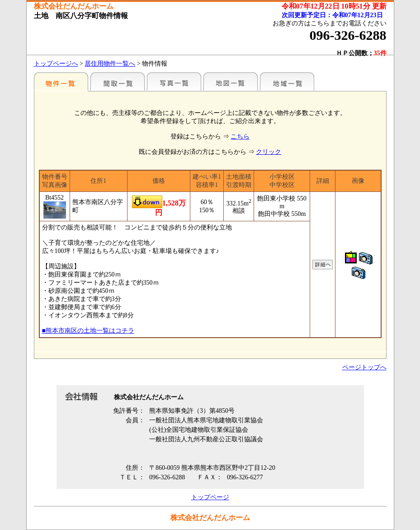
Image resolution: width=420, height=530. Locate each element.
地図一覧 (231, 81)
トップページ (210, 497)
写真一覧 (174, 81)
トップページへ (56, 64)
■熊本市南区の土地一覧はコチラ (88, 331)
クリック (269, 152)
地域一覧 (287, 81)
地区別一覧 (61, 81)
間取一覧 (118, 81)
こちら (240, 136)
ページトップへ (364, 367)
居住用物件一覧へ (110, 64)
